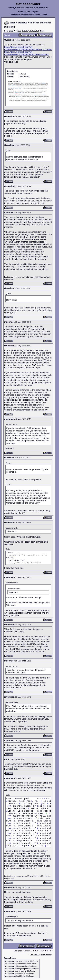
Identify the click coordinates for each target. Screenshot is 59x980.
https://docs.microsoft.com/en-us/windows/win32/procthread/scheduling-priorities (28, 48)
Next (42, 31)
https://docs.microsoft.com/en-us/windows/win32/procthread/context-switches (26, 53)
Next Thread (46, 955)
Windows (23, 23)
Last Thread (35, 955)
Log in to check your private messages (25, 14)
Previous (17, 31)
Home (20, 12)
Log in (44, 14)
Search (27, 12)
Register (35, 12)
